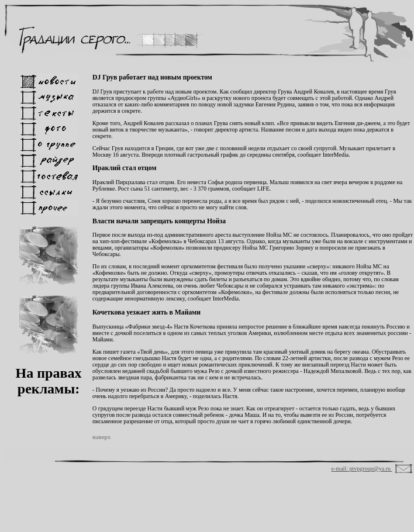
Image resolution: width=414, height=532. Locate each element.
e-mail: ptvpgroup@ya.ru (362, 469)
